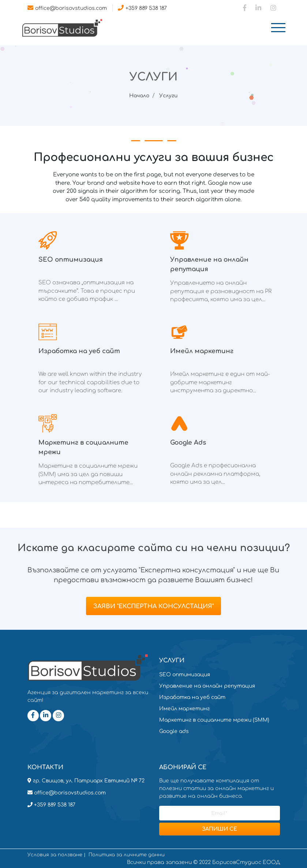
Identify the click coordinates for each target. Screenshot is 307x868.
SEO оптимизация (185, 675)
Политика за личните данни (127, 855)
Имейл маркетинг (184, 709)
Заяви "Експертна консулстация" (153, 606)
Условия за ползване (55, 855)
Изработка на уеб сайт (192, 697)
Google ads (174, 731)
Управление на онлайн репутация (207, 686)
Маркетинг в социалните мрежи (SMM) (214, 720)
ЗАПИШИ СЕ (220, 829)
